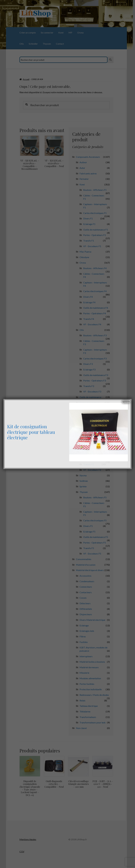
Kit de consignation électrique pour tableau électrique (31, 432)
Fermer (126, 402)
